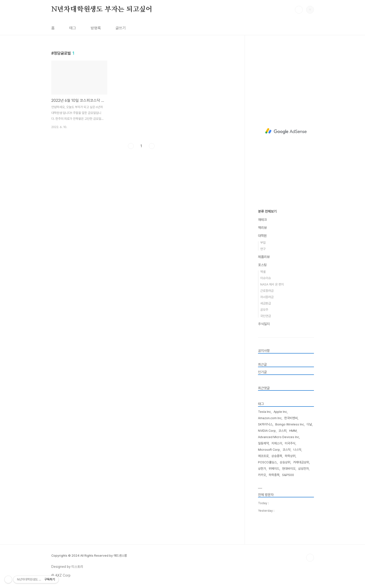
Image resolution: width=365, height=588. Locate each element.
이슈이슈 (266, 278)
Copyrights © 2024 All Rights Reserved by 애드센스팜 (89, 556)
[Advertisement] (141, 77)
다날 (309, 424)
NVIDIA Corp (267, 431)
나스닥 (297, 450)
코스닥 (287, 450)
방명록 (96, 28)
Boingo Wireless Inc (290, 424)
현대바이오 (289, 469)
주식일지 (264, 324)
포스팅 (262, 265)
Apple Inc (280, 412)
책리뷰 (262, 228)
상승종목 (277, 456)
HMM (293, 431)
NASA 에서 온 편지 (272, 284)
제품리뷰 (264, 257)
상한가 (262, 469)
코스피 (282, 431)
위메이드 (274, 469)
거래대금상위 (301, 462)
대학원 (262, 236)
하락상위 (290, 456)
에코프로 (263, 456)
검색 (299, 10)
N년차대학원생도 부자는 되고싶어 (102, 9)
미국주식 (290, 443)
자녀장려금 (267, 297)
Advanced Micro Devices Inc (279, 437)
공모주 (264, 310)
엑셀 (263, 272)
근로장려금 (267, 291)
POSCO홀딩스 (267, 462)
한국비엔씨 (291, 418)
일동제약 (263, 443)
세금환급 (266, 303)
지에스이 (277, 443)
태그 (73, 28)
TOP (310, 558)
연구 (263, 249)
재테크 (262, 220)
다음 (152, 214)
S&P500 (288, 475)
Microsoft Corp (269, 450)
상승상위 (285, 462)
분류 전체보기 (267, 211)
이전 (131, 214)
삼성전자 (303, 469)
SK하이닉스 (265, 424)
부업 (263, 243)
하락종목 (274, 475)
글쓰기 (121, 28)
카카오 (262, 475)
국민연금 (266, 316)
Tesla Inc (264, 412)
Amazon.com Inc (270, 418)
